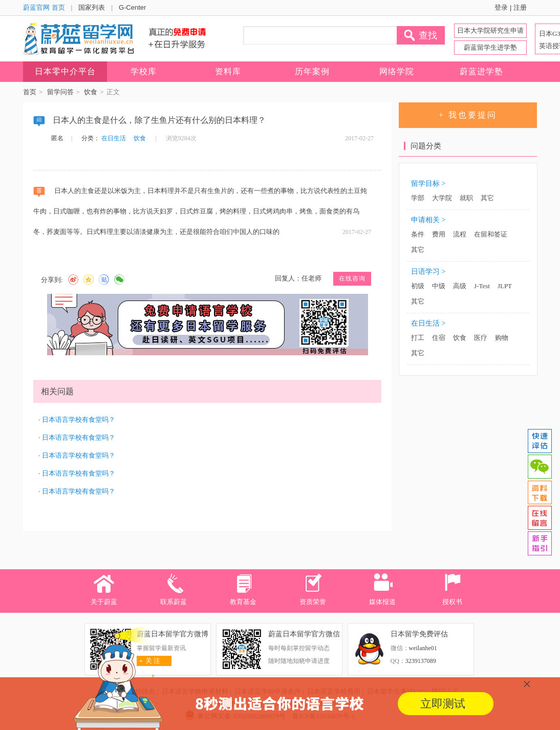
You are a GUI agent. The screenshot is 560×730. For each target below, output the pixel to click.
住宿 (439, 338)
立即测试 (443, 704)
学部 (418, 198)
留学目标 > (428, 184)
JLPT (505, 286)
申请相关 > (428, 220)
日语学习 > (428, 272)
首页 (30, 92)
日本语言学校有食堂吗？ (79, 420)
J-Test (482, 286)
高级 (460, 286)
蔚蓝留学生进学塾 (490, 47)
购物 (502, 338)
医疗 (481, 338)
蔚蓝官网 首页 (44, 7)
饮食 (91, 92)
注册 (520, 7)
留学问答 (60, 92)
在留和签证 (491, 234)
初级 (418, 286)
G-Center (132, 7)
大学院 (442, 198)
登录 (501, 7)
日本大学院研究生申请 (490, 30)
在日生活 (114, 138)
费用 (439, 234)
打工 (418, 338)
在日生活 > (428, 323)
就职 (466, 198)
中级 (439, 286)
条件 (418, 234)
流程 (460, 234)
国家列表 (92, 7)
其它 (487, 198)
